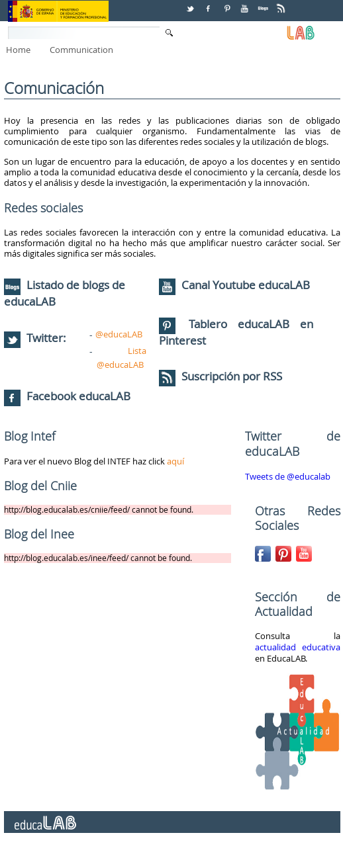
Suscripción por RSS (220, 376)
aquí (175, 461)
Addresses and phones (165, 853)
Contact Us (25, 853)
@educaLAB (119, 334)
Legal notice (241, 853)
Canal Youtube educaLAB (246, 285)
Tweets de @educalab (288, 476)
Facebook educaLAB (78, 396)
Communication (81, 50)
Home (18, 50)
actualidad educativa (297, 647)
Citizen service (83, 853)
